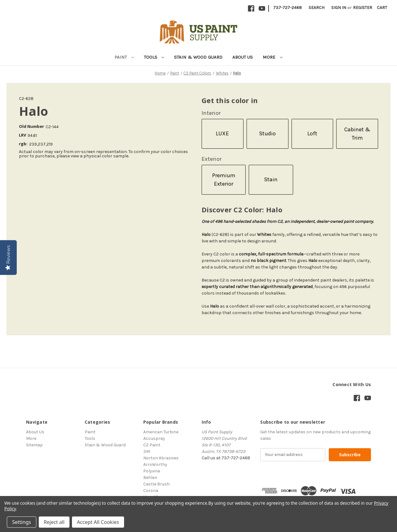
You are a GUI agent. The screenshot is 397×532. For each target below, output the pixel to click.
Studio (267, 133)
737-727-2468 (288, 8)
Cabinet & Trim (357, 134)
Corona (151, 491)
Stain (271, 179)
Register (363, 8)
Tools (154, 57)
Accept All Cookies (98, 522)
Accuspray (154, 438)
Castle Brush (156, 484)
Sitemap (34, 445)
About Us (243, 57)
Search (317, 8)
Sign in (339, 8)
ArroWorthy (155, 464)
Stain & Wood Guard (198, 57)
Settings (22, 522)
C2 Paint (152, 445)
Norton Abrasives (161, 458)
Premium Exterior (224, 180)
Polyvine (152, 471)
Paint (124, 57)
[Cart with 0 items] (382, 8)
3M (147, 451)
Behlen (150, 478)
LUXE (222, 133)
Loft (312, 133)
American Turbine (161, 432)
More (273, 57)
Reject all (54, 522)
